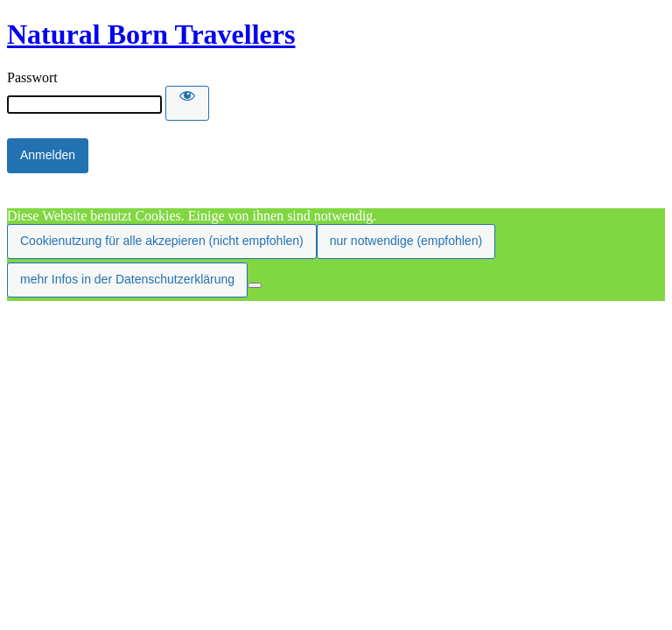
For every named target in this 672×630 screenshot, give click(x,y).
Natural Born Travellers (151, 34)
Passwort (32, 77)
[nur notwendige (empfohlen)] (255, 285)
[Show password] (187, 103)
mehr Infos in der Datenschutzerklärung (127, 279)
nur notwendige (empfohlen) (406, 241)
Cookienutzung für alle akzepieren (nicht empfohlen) (162, 241)
